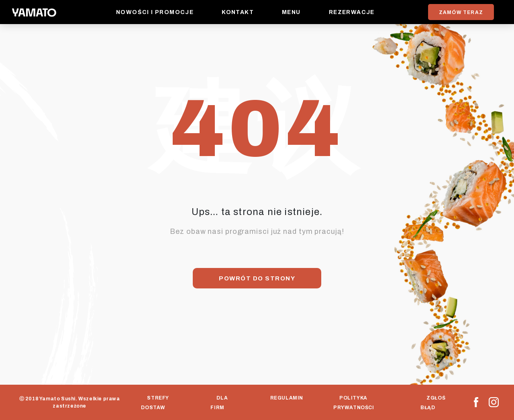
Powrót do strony (257, 278)
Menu (291, 12)
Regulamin (286, 398)
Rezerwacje (352, 12)
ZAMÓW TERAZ (461, 12)
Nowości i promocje (155, 12)
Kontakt (238, 12)
